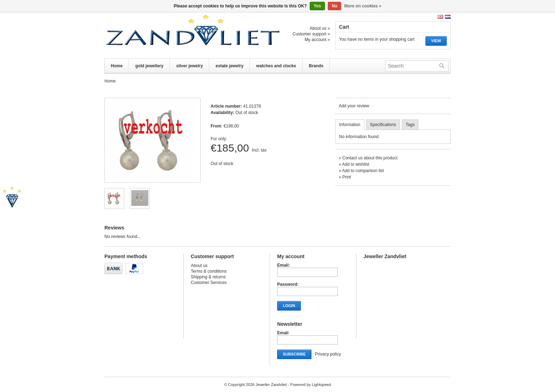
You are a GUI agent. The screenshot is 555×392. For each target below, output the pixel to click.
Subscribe (294, 354)
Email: (284, 265)
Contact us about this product (370, 158)
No (334, 6)
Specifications (383, 125)
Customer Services (209, 283)
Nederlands (448, 17)
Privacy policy (328, 354)
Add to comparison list (363, 171)
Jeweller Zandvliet (175, 35)
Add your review (354, 106)
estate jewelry (230, 66)
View (436, 41)
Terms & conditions (209, 271)
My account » (317, 40)
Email (283, 333)
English (440, 17)
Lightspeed (321, 385)
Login (289, 306)
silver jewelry (190, 66)
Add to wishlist (356, 164)
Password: (288, 284)
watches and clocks (276, 66)
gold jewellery (149, 66)
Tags (410, 125)
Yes (317, 6)
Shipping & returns (208, 277)
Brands (316, 66)
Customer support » (311, 34)
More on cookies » (363, 6)
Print (347, 177)
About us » (320, 28)
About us (199, 266)
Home (117, 66)
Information (350, 125)
